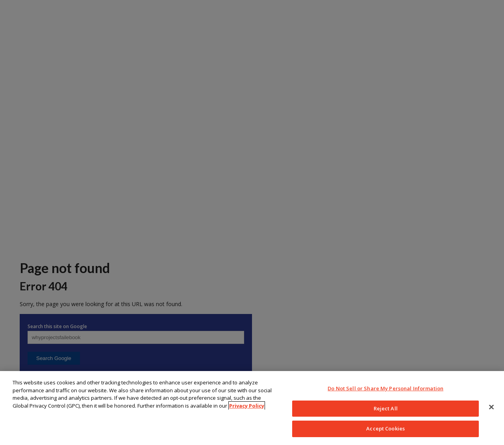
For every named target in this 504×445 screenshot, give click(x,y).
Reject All (386, 408)
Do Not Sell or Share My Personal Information (385, 388)
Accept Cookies (385, 428)
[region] (252, 408)
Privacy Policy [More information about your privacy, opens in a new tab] (247, 406)
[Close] (491, 407)
